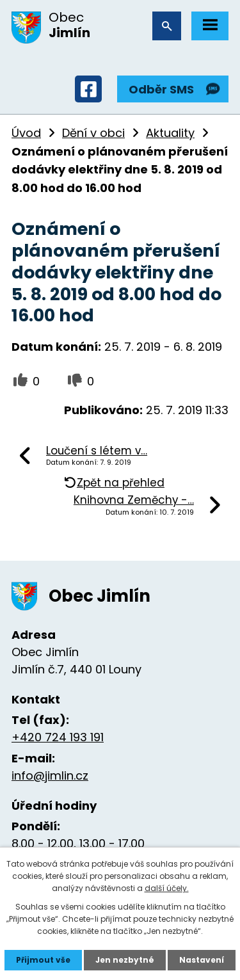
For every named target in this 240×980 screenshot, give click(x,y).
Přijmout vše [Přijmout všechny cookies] (43, 960)
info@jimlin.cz (50, 775)
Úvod (26, 133)
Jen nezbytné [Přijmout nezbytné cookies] (125, 960)
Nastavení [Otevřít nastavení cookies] (202, 960)
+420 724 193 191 (58, 737)
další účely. (167, 888)
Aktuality (170, 133)
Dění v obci (93, 133)
